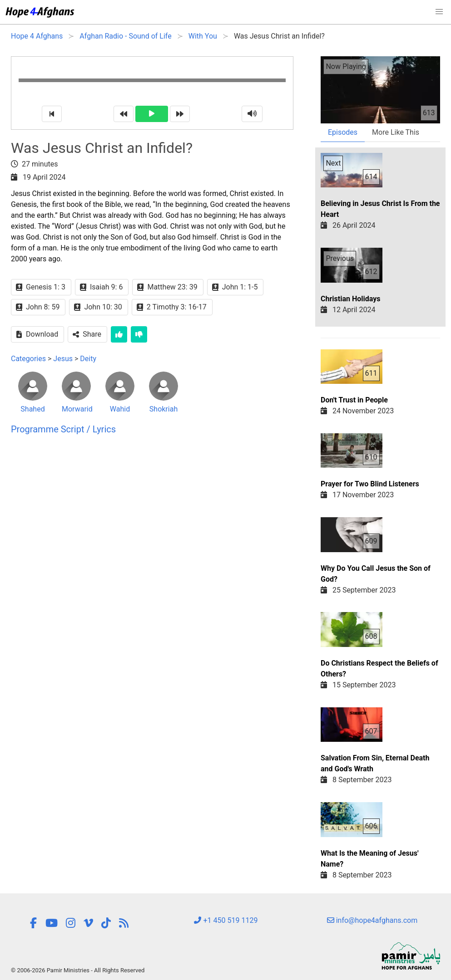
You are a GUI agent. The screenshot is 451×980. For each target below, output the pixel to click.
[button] (439, 12)
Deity (88, 359)
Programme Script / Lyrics (63, 429)
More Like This (396, 132)
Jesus (63, 359)
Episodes (343, 132)
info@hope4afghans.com (372, 920)
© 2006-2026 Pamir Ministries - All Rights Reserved (78, 970)
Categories (28, 359)
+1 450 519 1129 (226, 920)
